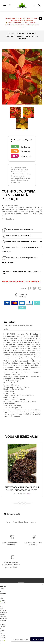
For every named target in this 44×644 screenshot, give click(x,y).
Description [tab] (9, 322)
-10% (15, 156)
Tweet (35, 288)
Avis (6, 329)
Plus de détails (8, 219)
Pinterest (40, 288)
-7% (15, 151)
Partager (29, 288)
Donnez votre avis (10, 205)
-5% (15, 147)
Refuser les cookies (21, 639)
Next (24, 503)
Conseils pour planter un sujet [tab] (18, 326)
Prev (20, 503)
